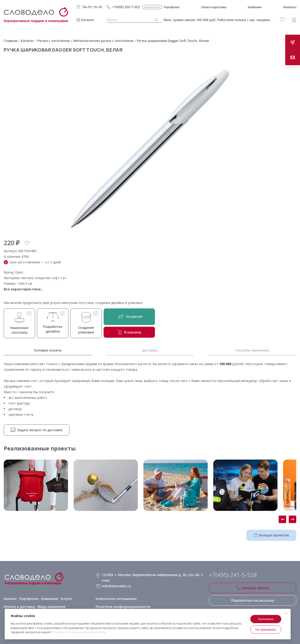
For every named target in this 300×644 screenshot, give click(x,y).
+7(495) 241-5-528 (233, 575)
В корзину (129, 332)
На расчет (129, 317)
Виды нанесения (51, 607)
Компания (50, 599)
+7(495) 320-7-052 (126, 7)
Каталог (88, 20)
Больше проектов (271, 535)
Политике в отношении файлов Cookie (78, 632)
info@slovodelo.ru (116, 586)
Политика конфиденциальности (123, 607)
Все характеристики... (24, 289)
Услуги (66, 599)
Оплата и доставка (19, 607)
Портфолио (29, 599)
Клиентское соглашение (116, 599)
